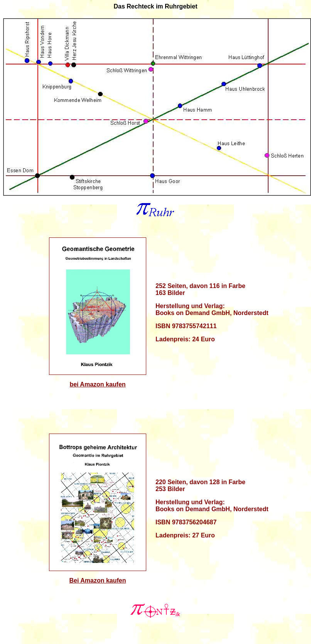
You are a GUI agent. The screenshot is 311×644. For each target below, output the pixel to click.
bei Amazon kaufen (97, 384)
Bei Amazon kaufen (98, 580)
